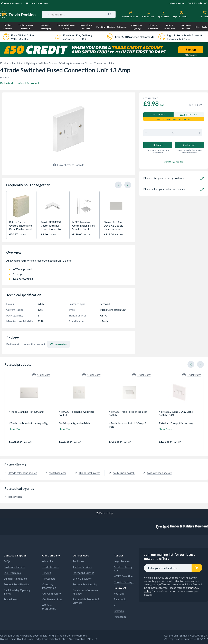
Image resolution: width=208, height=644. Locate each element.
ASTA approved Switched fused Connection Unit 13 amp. (69, 262)
